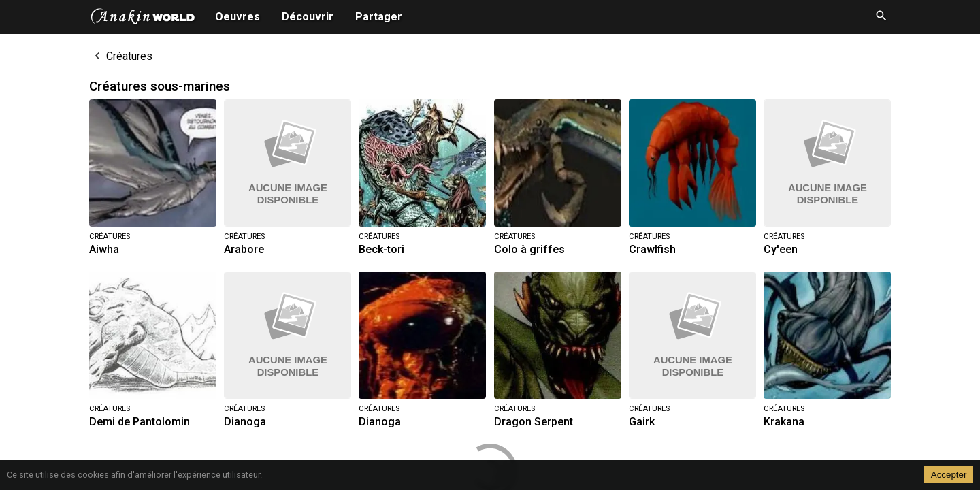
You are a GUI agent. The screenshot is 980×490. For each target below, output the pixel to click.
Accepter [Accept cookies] (949, 475)
